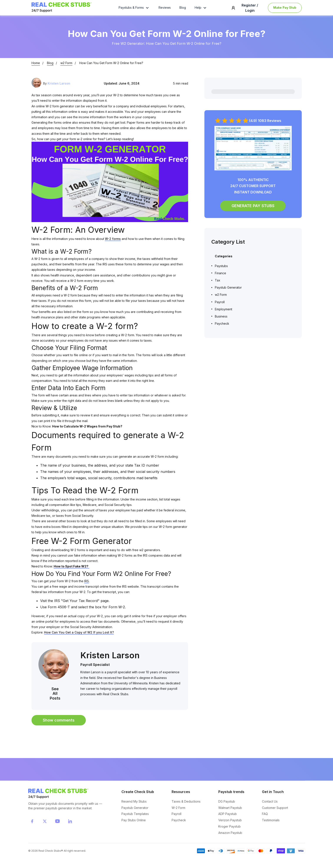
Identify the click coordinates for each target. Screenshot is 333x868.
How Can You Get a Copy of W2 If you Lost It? (79, 639)
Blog (183, 10)
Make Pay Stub (285, 10)
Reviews (165, 10)
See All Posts (55, 700)
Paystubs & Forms (134, 10)
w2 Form (66, 69)
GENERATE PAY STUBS (253, 212)
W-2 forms (113, 245)
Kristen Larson (59, 89)
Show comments (59, 726)
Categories (224, 262)
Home (36, 69)
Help (201, 10)
